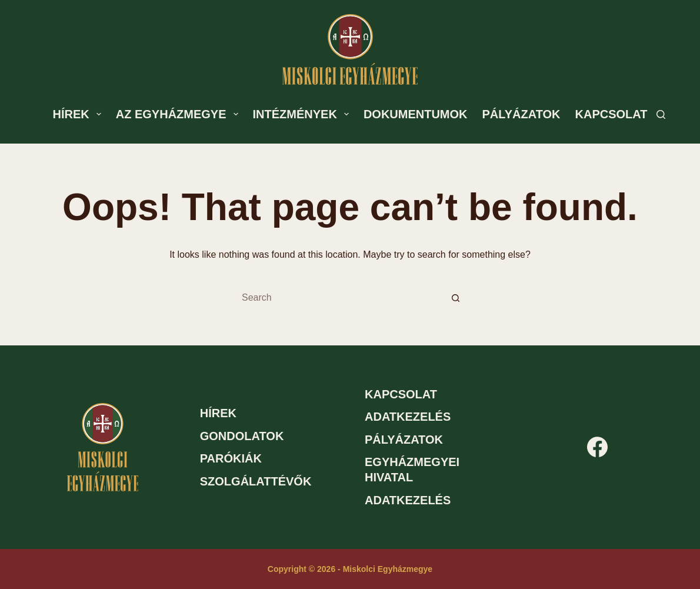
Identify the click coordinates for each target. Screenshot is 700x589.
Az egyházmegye (179, 114)
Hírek (79, 114)
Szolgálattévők (256, 481)
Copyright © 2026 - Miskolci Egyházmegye (350, 569)
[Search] (661, 114)
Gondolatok (242, 436)
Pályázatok (521, 114)
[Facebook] (597, 447)
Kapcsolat (611, 114)
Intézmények (303, 114)
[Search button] (456, 298)
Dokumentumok (416, 114)
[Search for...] (338, 298)
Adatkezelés (408, 417)
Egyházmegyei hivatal (412, 470)
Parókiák (231, 458)
